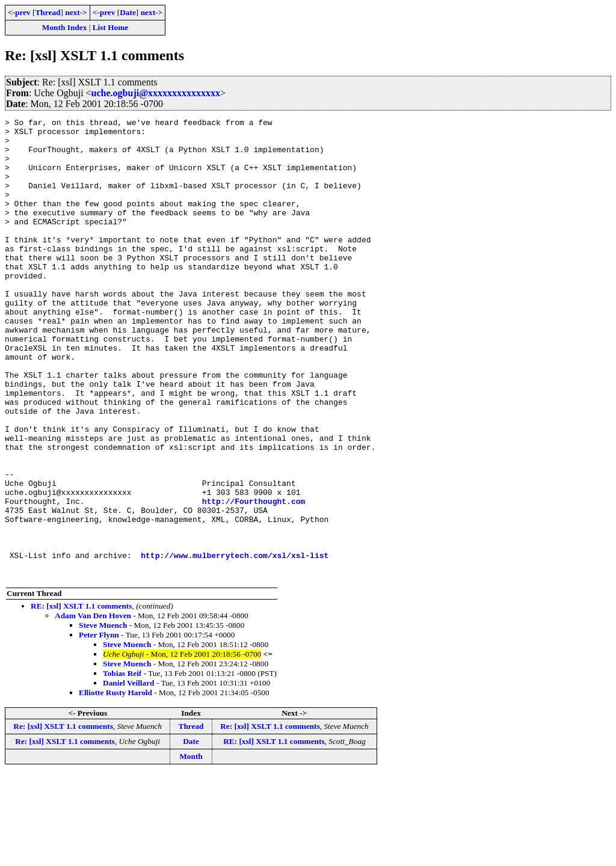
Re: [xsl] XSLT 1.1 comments (63, 818)
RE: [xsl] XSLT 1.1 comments (81, 698)
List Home (111, 27)
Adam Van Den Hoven (93, 708)
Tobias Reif (122, 765)
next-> (76, 12)
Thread (48, 12)
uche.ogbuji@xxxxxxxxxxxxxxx (156, 93)
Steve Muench (103, 717)
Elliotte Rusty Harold (115, 785)
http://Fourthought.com (254, 579)
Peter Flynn (99, 727)
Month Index (64, 27)
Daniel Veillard (129, 775)
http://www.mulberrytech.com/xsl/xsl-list (235, 643)
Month (191, 848)
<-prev (19, 12)
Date (128, 12)
